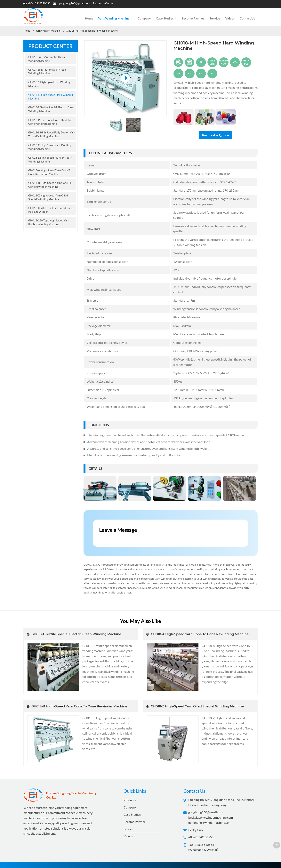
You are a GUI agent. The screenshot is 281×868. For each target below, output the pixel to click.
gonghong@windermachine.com (210, 822)
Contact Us (247, 18)
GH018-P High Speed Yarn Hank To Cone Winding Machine (49, 122)
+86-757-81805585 (202, 837)
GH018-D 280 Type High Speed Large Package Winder (51, 210)
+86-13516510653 (39, 3)
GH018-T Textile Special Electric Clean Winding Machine (51, 109)
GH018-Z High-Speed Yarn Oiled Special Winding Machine (48, 197)
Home (89, 18)
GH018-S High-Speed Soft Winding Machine (49, 84)
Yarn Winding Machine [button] (114, 18)
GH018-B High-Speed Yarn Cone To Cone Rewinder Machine (50, 185)
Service (215, 18)
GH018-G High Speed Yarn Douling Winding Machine (50, 147)
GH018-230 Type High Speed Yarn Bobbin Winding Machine (49, 222)
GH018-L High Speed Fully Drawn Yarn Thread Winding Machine (52, 134)
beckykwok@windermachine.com (211, 817)
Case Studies (132, 814)
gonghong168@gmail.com (74, 3)
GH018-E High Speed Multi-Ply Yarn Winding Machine (50, 159)
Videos (230, 18)
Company (144, 18)
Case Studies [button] (165, 18)
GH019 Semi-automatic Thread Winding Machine (47, 71)
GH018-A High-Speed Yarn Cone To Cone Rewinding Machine (50, 172)
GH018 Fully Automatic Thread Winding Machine (47, 59)
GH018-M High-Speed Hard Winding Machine (51, 97)
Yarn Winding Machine (48, 31)
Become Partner (193, 18)
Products (130, 800)
